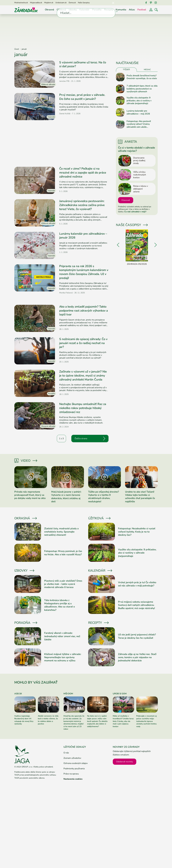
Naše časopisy (84, 3)
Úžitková (61, 10)
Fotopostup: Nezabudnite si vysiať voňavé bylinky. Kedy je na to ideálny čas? (137, 532)
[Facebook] (146, 3)
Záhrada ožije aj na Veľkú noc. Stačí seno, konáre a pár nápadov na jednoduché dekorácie (137, 657)
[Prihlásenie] (151, 10)
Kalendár (84, 10)
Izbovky (73, 10)
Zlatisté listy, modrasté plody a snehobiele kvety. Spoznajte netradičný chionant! (61, 532)
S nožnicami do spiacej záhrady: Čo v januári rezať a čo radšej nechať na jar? (83, 343)
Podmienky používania (74, 769)
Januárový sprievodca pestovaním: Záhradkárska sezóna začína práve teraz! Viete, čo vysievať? (82, 205)
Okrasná (49, 10)
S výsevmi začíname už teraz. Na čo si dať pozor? (83, 64)
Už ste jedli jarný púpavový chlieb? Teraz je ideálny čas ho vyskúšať (137, 636)
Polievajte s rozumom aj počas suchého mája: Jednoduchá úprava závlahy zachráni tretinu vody (146, 721)
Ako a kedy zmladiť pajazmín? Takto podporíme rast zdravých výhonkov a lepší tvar (84, 311)
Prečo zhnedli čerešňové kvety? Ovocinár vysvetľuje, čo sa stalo (142, 77)
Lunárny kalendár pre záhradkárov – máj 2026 (138, 112)
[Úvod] (26, 10)
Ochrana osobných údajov (76, 763)
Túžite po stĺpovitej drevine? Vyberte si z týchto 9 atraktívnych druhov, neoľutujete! (104, 497)
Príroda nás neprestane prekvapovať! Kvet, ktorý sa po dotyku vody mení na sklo (30, 495)
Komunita (121, 10)
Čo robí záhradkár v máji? (135, 212)
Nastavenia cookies (73, 779)
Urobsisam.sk (61, 3)
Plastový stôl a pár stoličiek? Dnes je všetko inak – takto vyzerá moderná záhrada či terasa (63, 584)
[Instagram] (156, 3)
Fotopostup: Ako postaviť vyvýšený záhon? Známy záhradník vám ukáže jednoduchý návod (139, 124)
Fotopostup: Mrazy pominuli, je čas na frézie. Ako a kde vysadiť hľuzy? (63, 553)
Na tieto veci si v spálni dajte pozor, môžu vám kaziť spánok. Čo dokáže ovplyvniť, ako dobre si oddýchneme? (97, 721)
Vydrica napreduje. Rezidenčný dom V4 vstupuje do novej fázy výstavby (24, 720)
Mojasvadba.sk (36, 3)
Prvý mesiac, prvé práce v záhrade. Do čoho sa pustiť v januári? (82, 97)
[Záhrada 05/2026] (137, 248)
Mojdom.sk (49, 3)
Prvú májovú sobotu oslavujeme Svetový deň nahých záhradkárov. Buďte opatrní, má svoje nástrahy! (136, 605)
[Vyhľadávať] (156, 10)
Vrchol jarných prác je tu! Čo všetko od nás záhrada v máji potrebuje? (137, 584)
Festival (142, 10)
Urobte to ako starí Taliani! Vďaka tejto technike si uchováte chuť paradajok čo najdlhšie (140, 497)
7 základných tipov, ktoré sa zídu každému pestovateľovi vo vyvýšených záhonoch (142, 89)
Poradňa (97, 10)
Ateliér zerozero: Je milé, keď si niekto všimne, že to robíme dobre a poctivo (48, 720)
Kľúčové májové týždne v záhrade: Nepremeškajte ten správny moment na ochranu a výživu (63, 657)
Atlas (132, 10)
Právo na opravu (71, 774)
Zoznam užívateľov (72, 758)
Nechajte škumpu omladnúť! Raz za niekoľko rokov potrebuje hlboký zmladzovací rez (83, 408)
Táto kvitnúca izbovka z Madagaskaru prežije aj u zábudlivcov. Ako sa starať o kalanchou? (60, 605)
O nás (66, 753)
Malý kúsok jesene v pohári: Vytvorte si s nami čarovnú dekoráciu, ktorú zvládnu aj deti (66, 497)
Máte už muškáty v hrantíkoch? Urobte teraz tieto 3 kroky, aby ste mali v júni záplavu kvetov (123, 721)
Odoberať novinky (125, 762)
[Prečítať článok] (35, 74)
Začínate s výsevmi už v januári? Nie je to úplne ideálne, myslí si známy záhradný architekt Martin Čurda (83, 376)
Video (26, 461)
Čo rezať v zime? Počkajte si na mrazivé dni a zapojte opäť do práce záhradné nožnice (83, 173)
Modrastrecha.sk (21, 3)
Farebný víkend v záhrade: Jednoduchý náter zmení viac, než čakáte (62, 636)
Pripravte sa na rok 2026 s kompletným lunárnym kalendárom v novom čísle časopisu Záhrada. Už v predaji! (84, 272)
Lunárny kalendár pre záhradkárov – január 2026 (83, 236)
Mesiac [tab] (147, 70)
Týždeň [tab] (126, 70)
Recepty (109, 10)
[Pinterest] (151, 3)
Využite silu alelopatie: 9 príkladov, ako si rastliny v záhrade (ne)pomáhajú (139, 101)
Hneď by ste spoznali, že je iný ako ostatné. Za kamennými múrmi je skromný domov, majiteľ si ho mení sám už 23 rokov (74, 722)
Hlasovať (126, 200)
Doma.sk (72, 3)
